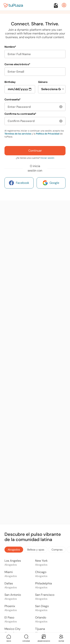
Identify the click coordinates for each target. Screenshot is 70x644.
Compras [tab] (57, 550)
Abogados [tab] (14, 550)
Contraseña (13, 99)
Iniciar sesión (47, 158)
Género (43, 82)
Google (51, 183)
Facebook (19, 183)
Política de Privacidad (48, 134)
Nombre (10, 47)
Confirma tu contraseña (20, 114)
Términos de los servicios (18, 134)
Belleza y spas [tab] (36, 550)
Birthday (10, 82)
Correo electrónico (17, 64)
